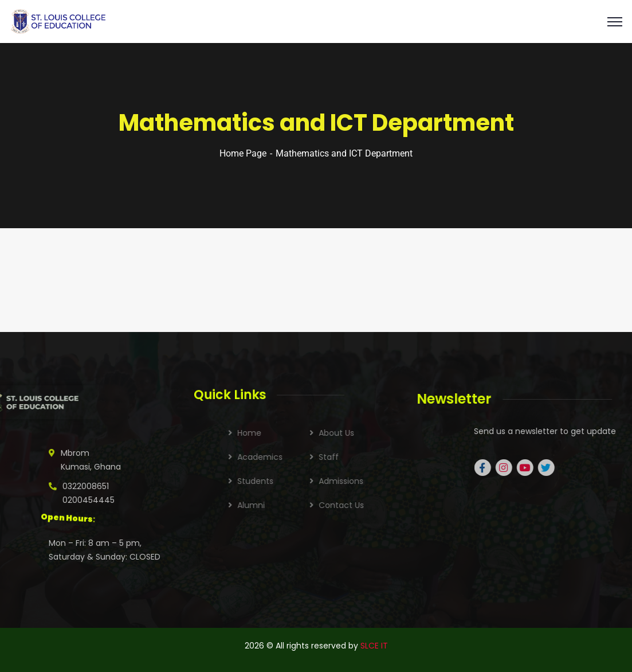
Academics (310, 457)
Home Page (243, 153)
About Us (387, 433)
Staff (379, 457)
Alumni (301, 505)
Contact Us (392, 505)
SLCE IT (374, 646)
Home (300, 433)
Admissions (391, 481)
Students (306, 481)
